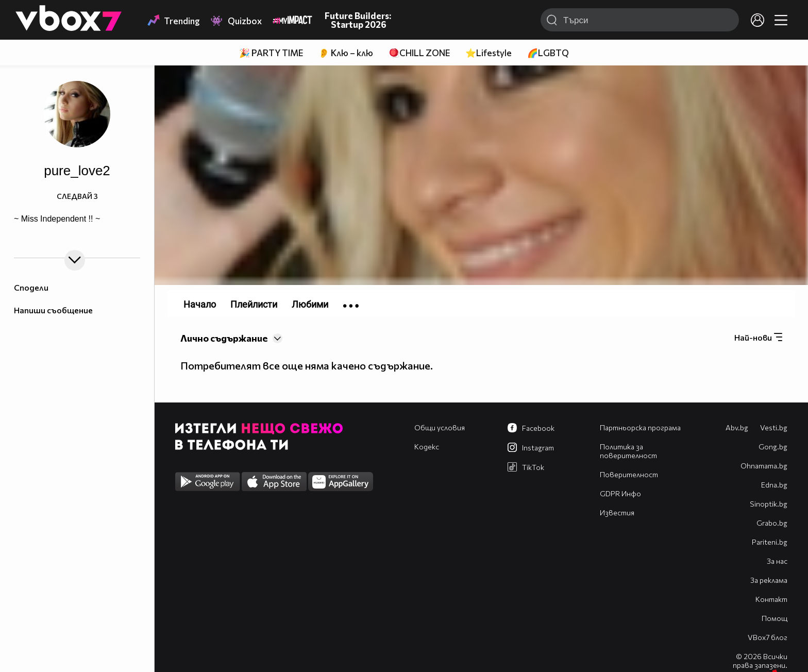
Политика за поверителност (628, 451)
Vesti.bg (774, 427)
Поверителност (629, 474)
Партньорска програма (640, 427)
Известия (617, 513)
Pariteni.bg (770, 542)
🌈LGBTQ (548, 53)
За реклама (769, 580)
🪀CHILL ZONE (419, 53)
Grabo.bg (772, 523)
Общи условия (440, 427)
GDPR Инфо (620, 493)
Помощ (775, 618)
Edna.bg (774, 485)
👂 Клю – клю (346, 53)
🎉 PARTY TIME (271, 53)
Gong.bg (773, 447)
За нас (777, 561)
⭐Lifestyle (489, 53)
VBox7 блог (768, 637)
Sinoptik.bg (769, 504)
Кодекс (427, 447)
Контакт (771, 599)
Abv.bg (737, 427)
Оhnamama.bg (764, 466)
